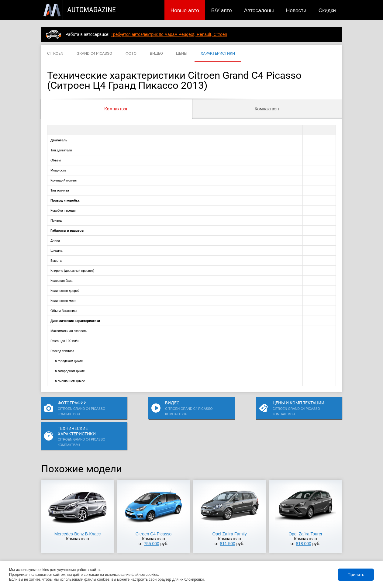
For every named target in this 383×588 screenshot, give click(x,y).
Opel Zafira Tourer (305, 508)
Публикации (80, 552)
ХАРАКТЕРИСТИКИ (218, 54)
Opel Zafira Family (229, 508)
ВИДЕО (156, 54)
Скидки (327, 10)
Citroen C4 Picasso (154, 508)
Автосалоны (259, 10)
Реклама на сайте (269, 552)
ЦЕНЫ (182, 54)
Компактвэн (116, 109)
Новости (296, 10)
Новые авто (185, 10)
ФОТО (131, 54)
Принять (356, 575)
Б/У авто (222, 10)
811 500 (228, 518)
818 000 (304, 518)
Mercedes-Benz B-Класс (78, 508)
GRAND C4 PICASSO (94, 54)
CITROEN (55, 54)
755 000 (152, 518)
